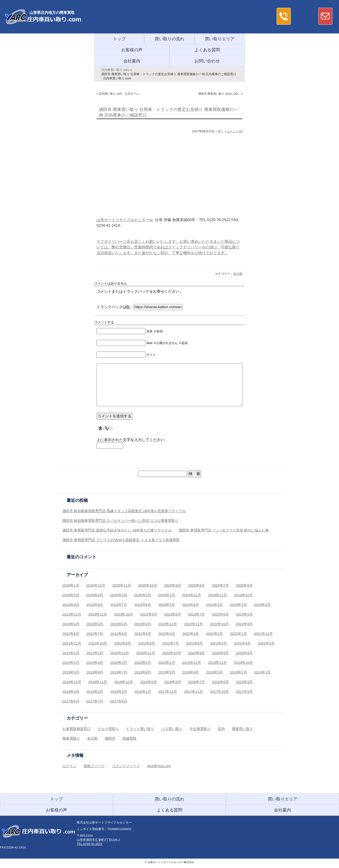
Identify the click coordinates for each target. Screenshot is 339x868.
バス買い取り (172, 729)
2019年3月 (214, 672)
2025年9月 (173, 585)
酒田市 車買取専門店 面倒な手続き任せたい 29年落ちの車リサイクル (117, 530)
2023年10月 (124, 614)
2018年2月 (119, 692)
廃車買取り (71, 738)
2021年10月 (98, 643)
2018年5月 (244, 682)
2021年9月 (123, 643)
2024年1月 (262, 605)
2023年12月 (72, 614)
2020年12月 (120, 653)
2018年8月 (173, 682)
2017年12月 (168, 692)
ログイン (69, 766)
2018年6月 (220, 682)
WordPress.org (159, 766)
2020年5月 (71, 663)
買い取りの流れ (169, 39)
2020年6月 (244, 653)
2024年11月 (218, 595)
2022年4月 (167, 634)
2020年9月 (197, 653)
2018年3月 (95, 692)
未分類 (238, 274)
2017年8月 (71, 701)
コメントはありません (111, 283)
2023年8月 (173, 614)
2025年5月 (71, 595)
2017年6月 (119, 701)
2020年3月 (119, 663)
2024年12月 (192, 595)
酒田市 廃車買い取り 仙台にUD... (219, 94)
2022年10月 (219, 624)
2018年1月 (143, 692)
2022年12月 (168, 624)
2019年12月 (192, 663)
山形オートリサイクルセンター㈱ (125, 220)
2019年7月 (119, 672)
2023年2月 (119, 624)
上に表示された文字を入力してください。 (132, 440)
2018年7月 (197, 682)
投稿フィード (94, 766)
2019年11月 (218, 663)
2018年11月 (98, 682)
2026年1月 (71, 585)
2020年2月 (143, 663)
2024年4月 (191, 605)
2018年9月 (149, 682)
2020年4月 (95, 663)
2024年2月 (238, 605)
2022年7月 (95, 634)
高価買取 (129, 738)
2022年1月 (238, 634)
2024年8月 (95, 605)
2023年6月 (220, 614)
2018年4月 (71, 692)
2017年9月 (244, 692)
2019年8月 (95, 672)
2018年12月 (72, 682)
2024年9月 (71, 605)
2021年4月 (242, 643)
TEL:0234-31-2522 (89, 844)
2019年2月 (238, 672)
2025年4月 (95, 595)
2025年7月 (220, 585)
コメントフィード (126, 766)
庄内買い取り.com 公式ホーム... (120, 94)
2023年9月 (149, 614)
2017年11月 (194, 692)
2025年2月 (143, 595)
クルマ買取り (108, 729)
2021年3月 (266, 643)
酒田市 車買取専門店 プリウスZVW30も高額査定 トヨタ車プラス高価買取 (121, 540)
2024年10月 (243, 595)
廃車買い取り (242, 729)
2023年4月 (71, 624)
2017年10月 (219, 692)
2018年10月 (124, 682)
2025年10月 (148, 585)
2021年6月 (194, 643)
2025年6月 (244, 585)
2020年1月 (167, 663)
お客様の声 (132, 50)
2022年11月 (194, 624)
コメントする (104, 322)
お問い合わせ (207, 61)
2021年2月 (71, 653)
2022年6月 (119, 634)
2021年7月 (171, 643)
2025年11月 (122, 585)
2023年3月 (95, 624)
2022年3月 (191, 634)
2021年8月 (147, 643)
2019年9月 (71, 672)
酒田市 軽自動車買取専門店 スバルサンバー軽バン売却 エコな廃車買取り (120, 521)
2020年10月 (172, 653)
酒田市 (110, 738)
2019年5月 (167, 672)
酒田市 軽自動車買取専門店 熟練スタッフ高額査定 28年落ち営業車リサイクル (124, 511)
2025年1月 (167, 595)
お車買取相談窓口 (77, 729)
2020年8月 (220, 653)
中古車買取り (200, 729)
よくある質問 (207, 50)
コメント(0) (234, 131)
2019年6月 (143, 672)
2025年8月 (197, 585)
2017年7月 (95, 701)
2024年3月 (214, 605)
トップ (119, 39)
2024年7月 (119, 605)
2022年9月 (244, 624)
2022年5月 (143, 634)
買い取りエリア (220, 39)
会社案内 (132, 61)
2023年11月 (98, 614)
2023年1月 (143, 624)
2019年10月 (243, 663)
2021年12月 (263, 634)
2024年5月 (167, 605)
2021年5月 (218, 643)
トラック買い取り (140, 729)
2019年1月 (262, 672)
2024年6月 (143, 605)
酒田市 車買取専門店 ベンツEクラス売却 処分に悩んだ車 (224, 530)
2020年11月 (146, 653)
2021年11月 (72, 643)
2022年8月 (71, 634)
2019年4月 (191, 672)
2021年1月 (95, 653)
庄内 (221, 729)
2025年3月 (119, 595)
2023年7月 (197, 614)
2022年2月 (214, 634)
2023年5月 (244, 614)
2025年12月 (96, 585)
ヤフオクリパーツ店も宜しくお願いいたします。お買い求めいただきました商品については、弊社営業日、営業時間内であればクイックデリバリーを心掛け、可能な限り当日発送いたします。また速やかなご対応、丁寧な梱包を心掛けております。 (168, 247)
